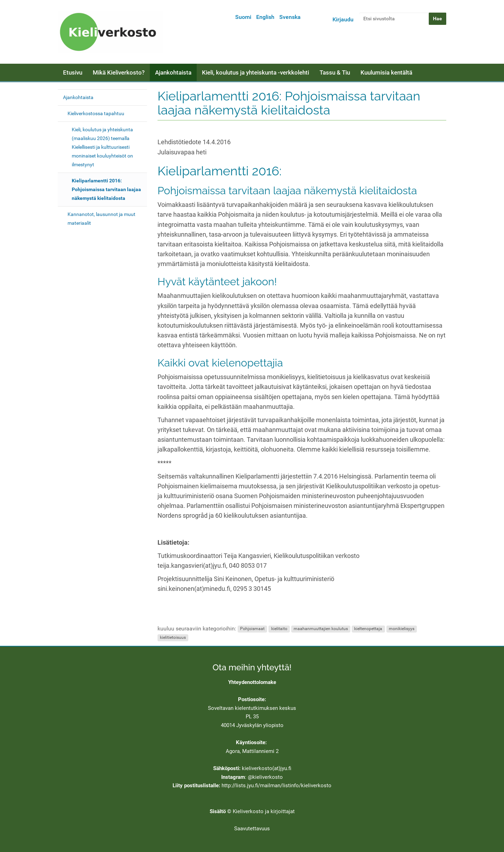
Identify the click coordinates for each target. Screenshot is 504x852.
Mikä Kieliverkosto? (119, 72)
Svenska (290, 17)
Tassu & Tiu (335, 72)
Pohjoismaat (252, 629)
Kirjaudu (343, 19)
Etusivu (73, 72)
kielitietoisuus (173, 638)
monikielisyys (402, 629)
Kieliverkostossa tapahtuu (96, 113)
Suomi (243, 17)
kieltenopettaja (368, 629)
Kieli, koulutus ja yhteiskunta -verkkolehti (255, 72)
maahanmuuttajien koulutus (321, 629)
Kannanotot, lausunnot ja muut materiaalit (101, 219)
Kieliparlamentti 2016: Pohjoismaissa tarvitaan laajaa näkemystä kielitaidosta (106, 189)
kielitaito (279, 629)
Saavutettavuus (252, 829)
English (265, 17)
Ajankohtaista (173, 72)
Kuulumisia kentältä (386, 72)
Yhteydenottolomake (252, 682)
